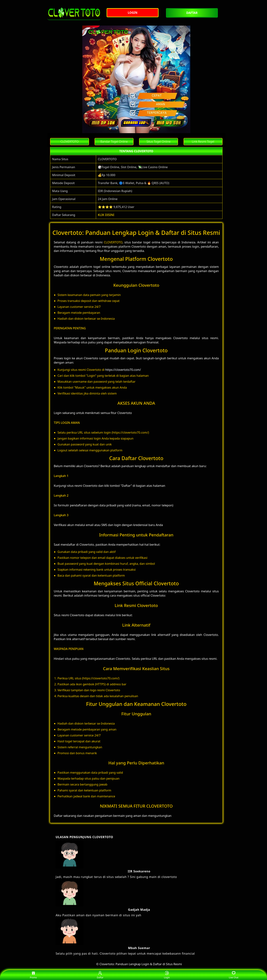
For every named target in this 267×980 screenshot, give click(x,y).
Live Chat (234, 975)
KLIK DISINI (106, 215)
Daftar (100, 975)
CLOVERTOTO (113, 242)
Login (167, 975)
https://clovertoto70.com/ (123, 370)
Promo (33, 975)
